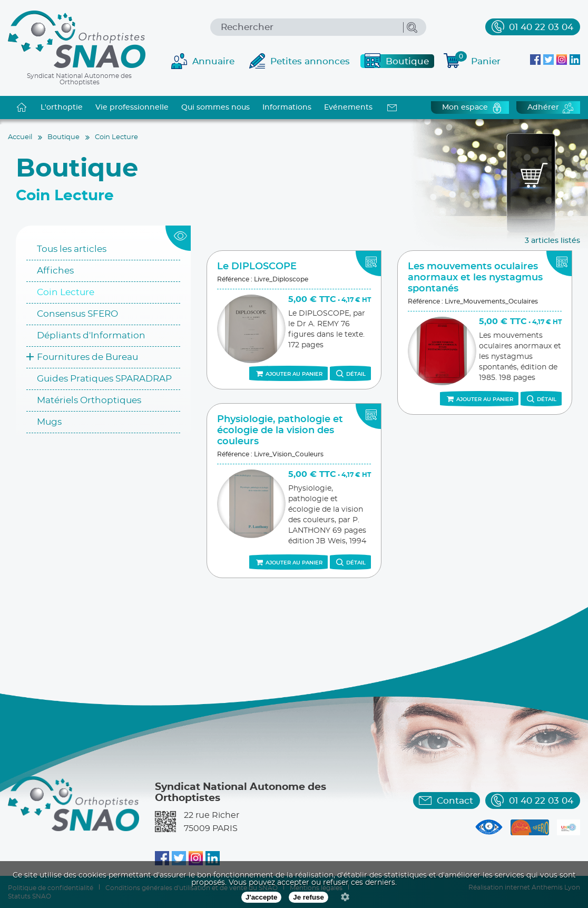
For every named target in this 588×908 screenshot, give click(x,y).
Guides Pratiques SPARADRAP (104, 379)
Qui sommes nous (215, 108)
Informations (287, 108)
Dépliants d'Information (91, 335)
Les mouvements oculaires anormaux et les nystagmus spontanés (475, 278)
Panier (478, 60)
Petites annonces (310, 61)
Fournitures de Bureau (87, 357)
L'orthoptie (62, 108)
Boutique (407, 61)
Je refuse (308, 897)
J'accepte (261, 897)
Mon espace (465, 108)
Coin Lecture (66, 292)
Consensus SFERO (77, 314)
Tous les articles (72, 249)
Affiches (55, 271)
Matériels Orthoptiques (89, 400)
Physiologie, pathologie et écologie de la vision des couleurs (280, 431)
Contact (455, 801)
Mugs (49, 422)
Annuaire (213, 61)
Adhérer (543, 108)
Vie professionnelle (132, 108)
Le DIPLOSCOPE (257, 267)
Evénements (348, 108)
